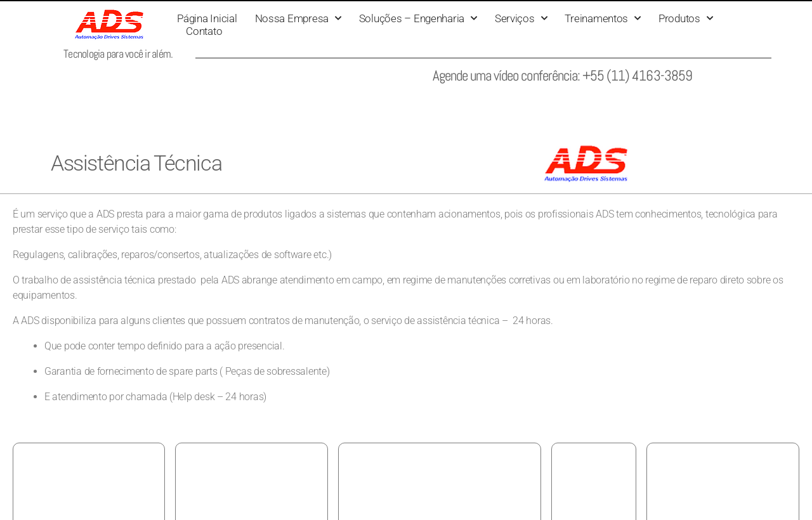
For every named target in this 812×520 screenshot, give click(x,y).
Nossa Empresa (298, 18)
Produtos (686, 18)
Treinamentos (603, 18)
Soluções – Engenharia (418, 18)
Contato (204, 31)
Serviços (521, 18)
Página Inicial (207, 18)
